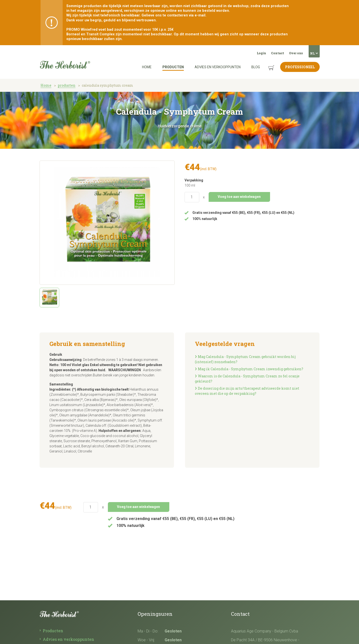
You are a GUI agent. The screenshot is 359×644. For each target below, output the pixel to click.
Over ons (296, 53)
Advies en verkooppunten (218, 67)
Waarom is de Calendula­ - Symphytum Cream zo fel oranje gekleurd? (247, 379)
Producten (173, 67)
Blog (256, 67)
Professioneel (300, 67)
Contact (278, 53)
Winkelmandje (267, 64)
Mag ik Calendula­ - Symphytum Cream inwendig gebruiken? (251, 369)
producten (67, 85)
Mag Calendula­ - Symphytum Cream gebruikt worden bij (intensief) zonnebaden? (245, 359)
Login (261, 53)
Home (147, 67)
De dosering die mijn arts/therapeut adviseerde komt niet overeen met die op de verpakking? (247, 391)
